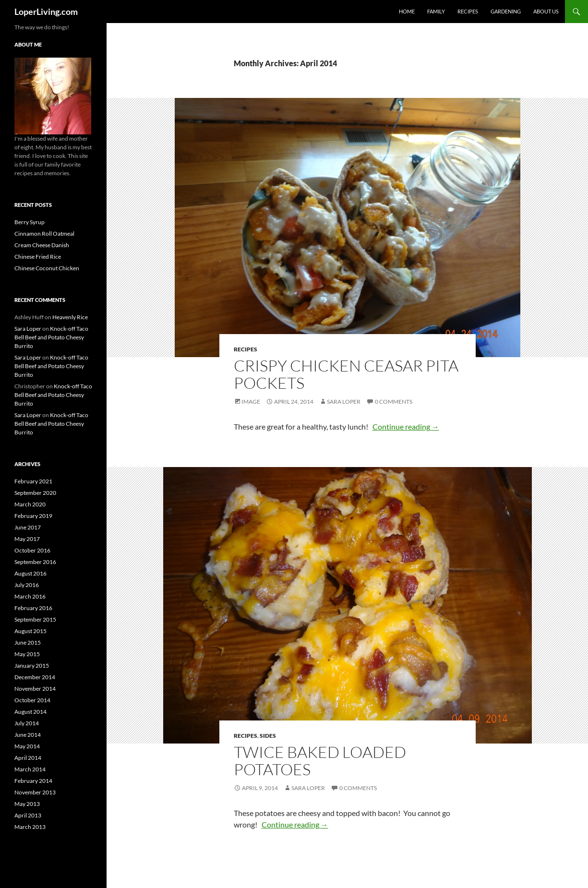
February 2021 (33, 481)
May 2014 (27, 746)
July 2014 (27, 723)
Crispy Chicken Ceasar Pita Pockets (346, 374)
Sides (268, 736)
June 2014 (28, 735)
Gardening (506, 11)
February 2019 (33, 516)
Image (251, 402)
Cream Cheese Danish (42, 245)
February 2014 (33, 781)
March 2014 (30, 769)
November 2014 (35, 689)
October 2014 (32, 700)
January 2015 (32, 666)
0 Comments (394, 402)
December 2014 (35, 677)
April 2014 (28, 758)
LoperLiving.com (46, 12)
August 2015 (30, 631)
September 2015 (35, 619)
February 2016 (33, 608)
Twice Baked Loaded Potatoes (320, 761)
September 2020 (35, 493)
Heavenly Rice (70, 317)
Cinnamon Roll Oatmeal (44, 234)
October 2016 (32, 550)
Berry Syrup (30, 222)
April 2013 (28, 815)
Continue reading (406, 426)
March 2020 (30, 504)
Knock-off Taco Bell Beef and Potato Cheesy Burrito (51, 337)
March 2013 (30, 827)
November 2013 (35, 792)
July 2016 (27, 585)
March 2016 (30, 596)
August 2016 (30, 573)
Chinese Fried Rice (38, 257)
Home (407, 11)
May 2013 (27, 804)
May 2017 (27, 539)
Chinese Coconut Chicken (47, 268)
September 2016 (35, 562)
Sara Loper (344, 402)
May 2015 (27, 654)
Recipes (468, 11)
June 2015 (28, 642)
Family (436, 11)
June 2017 (28, 527)
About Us (546, 11)
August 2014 (30, 712)
